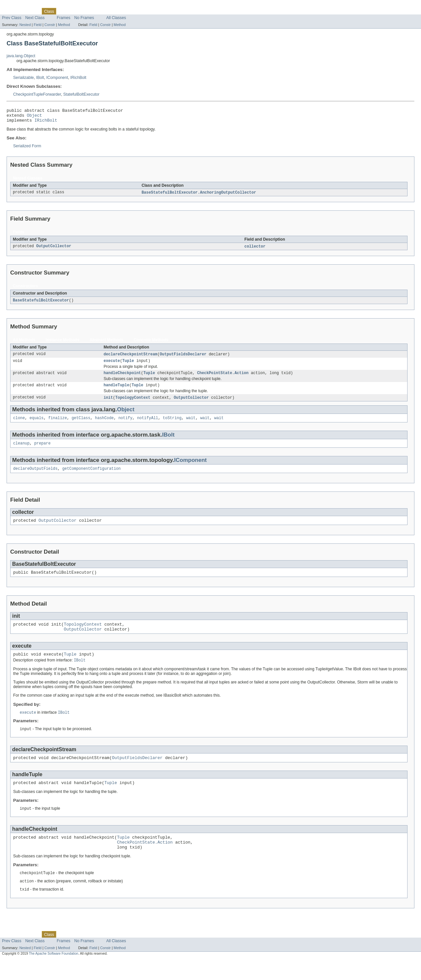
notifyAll (148, 425)
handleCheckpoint (122, 378)
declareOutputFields (35, 477)
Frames (64, 18)
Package (30, 11)
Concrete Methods (151, 344)
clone (19, 425)
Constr (50, 25)
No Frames (84, 18)
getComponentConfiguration (91, 477)
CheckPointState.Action (223, 378)
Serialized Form (27, 149)
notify (125, 425)
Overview (10, 11)
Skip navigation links (18, 6)
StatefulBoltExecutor (81, 94)
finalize (58, 425)
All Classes (116, 18)
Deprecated (94, 11)
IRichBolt (78, 78)
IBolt (40, 78)
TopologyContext (133, 404)
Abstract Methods (107, 344)
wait (191, 425)
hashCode (104, 425)
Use (63, 11)
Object (35, 117)
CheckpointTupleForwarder (37, 94)
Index (112, 11)
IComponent (57, 78)
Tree (75, 11)
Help (125, 11)
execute (112, 366)
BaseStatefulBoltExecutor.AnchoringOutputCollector (199, 196)
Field (37, 25)
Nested (25, 25)
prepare (42, 451)
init (108, 404)
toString (172, 425)
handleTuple (116, 391)
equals (37, 425)
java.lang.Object (21, 56)
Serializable (24, 78)
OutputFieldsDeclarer (183, 358)
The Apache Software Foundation (54, 974)
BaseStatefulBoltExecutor (41, 304)
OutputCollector (54, 250)
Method (64, 25)
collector (255, 250)
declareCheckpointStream (130, 358)
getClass (81, 425)
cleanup (21, 451)
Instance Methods (63, 344)
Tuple (128, 366)
